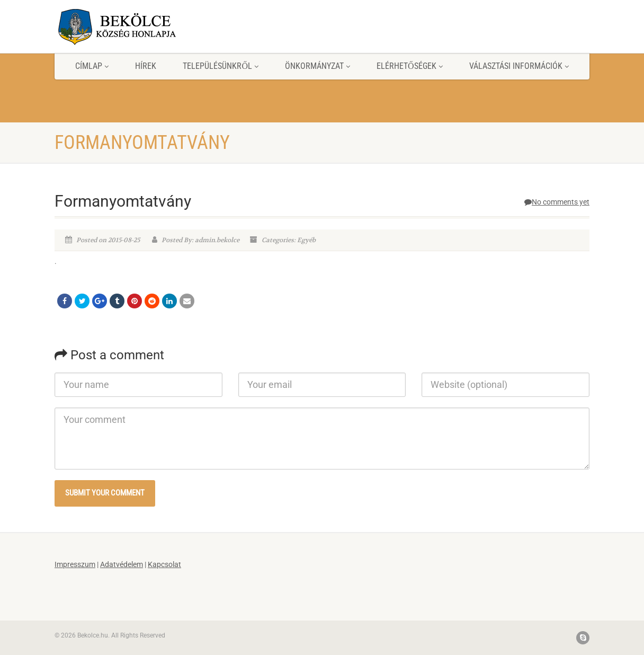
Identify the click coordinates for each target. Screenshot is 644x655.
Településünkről (221, 66)
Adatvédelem (122, 564)
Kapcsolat (164, 564)
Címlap (92, 66)
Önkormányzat (317, 66)
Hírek (146, 66)
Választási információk (519, 66)
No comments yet (557, 202)
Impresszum (75, 564)
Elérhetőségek (410, 66)
